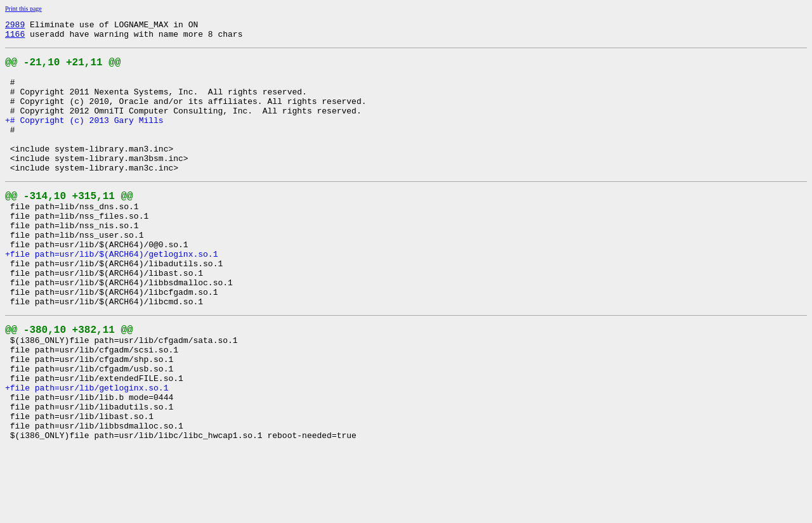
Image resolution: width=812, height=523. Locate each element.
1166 (15, 37)
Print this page (23, 9)
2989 (15, 26)
